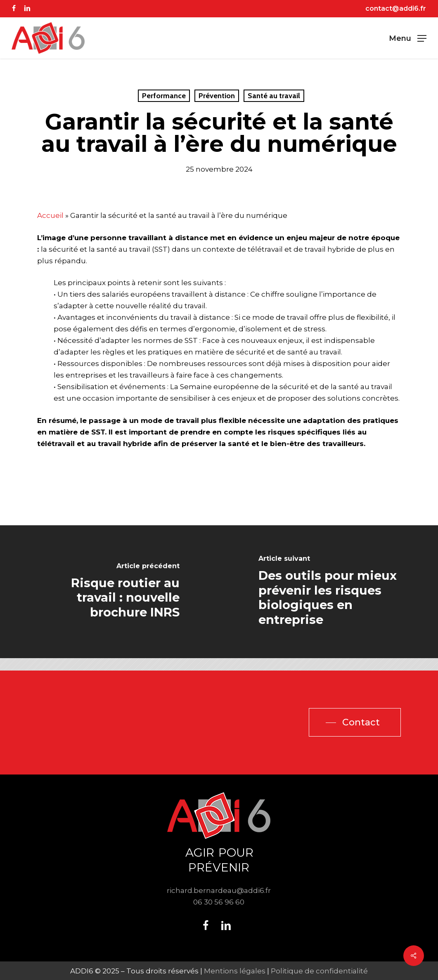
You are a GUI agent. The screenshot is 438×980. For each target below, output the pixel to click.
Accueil (50, 215)
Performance (164, 96)
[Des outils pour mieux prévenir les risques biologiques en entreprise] (329, 592)
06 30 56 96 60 (219, 902)
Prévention (217, 96)
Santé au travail (274, 96)
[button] (408, 38)
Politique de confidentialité (319, 971)
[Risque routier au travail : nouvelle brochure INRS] (110, 592)
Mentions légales (235, 971)
